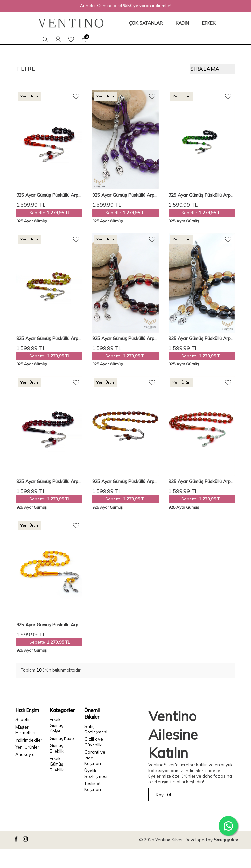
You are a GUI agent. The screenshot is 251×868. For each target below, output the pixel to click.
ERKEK (209, 23)
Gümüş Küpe (62, 738)
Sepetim (24, 719)
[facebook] (17, 840)
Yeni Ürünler (27, 747)
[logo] (71, 23)
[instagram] (26, 840)
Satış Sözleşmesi (96, 729)
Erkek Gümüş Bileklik (57, 764)
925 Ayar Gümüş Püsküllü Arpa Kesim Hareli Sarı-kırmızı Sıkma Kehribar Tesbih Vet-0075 (49, 338)
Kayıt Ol (164, 795)
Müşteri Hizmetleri (25, 730)
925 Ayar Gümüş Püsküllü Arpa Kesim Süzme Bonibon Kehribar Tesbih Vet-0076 (125, 338)
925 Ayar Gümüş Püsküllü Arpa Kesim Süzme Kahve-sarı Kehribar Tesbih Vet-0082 (125, 481)
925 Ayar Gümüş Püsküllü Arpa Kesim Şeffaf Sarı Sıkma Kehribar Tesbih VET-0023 (49, 625)
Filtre (26, 69)
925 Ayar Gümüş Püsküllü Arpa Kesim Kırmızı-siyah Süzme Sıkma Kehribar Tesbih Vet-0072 (49, 481)
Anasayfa (25, 754)
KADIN (182, 23)
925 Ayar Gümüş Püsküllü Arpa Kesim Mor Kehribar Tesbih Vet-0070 (125, 195)
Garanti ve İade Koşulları (95, 758)
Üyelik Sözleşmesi (96, 773)
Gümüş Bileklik (57, 748)
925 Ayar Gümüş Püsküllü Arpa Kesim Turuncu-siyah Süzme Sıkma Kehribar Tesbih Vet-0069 (49, 195)
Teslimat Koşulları (93, 786)
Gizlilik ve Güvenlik (94, 742)
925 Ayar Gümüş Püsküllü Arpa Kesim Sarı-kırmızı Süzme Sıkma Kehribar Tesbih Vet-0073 (202, 338)
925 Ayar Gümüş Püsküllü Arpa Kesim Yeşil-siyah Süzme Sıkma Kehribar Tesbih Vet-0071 (201, 195)
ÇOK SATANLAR (146, 23)
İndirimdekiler (28, 740)
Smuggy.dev (226, 840)
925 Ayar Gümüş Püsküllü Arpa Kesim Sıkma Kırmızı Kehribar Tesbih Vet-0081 (201, 481)
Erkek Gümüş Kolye (56, 725)
